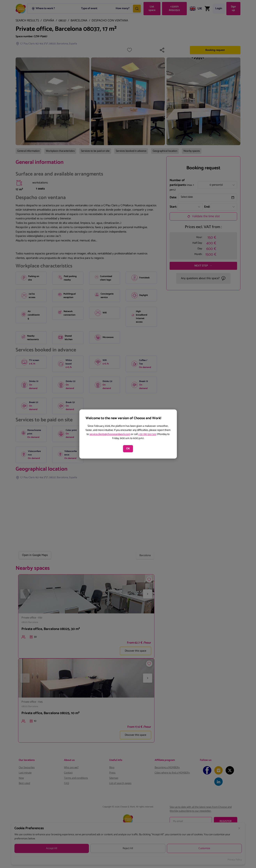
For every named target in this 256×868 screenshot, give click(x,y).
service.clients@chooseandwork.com (110, 434)
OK (128, 449)
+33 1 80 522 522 (147, 434)
